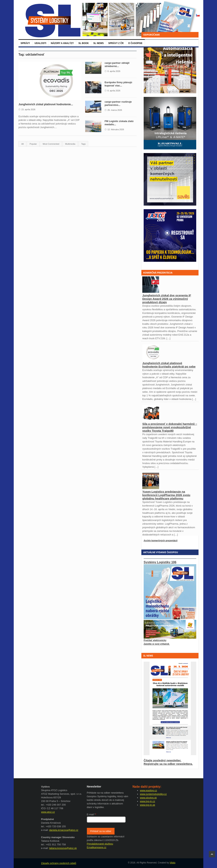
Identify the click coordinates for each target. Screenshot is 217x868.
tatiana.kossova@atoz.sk (63, 848)
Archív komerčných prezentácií (161, 541)
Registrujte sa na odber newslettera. (168, 764)
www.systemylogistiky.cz (153, 794)
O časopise (135, 43)
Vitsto (172, 863)
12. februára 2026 (116, 129)
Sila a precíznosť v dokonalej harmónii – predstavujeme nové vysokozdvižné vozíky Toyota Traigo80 (170, 427)
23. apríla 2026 (28, 109)
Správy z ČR (116, 43)
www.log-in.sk (148, 805)
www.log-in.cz (148, 801)
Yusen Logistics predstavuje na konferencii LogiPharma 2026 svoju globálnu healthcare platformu (166, 495)
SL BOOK (83, 43)
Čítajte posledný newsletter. (163, 760)
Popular (33, 144)
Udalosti (40, 43)
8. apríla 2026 (114, 71)
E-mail (92, 814)
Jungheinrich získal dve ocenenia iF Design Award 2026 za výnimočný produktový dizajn (167, 299)
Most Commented (51, 144)
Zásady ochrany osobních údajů (59, 863)
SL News (98, 43)
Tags (83, 144)
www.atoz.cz (48, 812)
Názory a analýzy (62, 43)
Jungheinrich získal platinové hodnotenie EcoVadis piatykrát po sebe (169, 365)
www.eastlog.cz (149, 790)
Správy (25, 43)
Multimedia (70, 144)
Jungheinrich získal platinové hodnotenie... (46, 104)
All (22, 144)
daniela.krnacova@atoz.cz (64, 830)
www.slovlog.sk (148, 798)
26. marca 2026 (115, 110)
